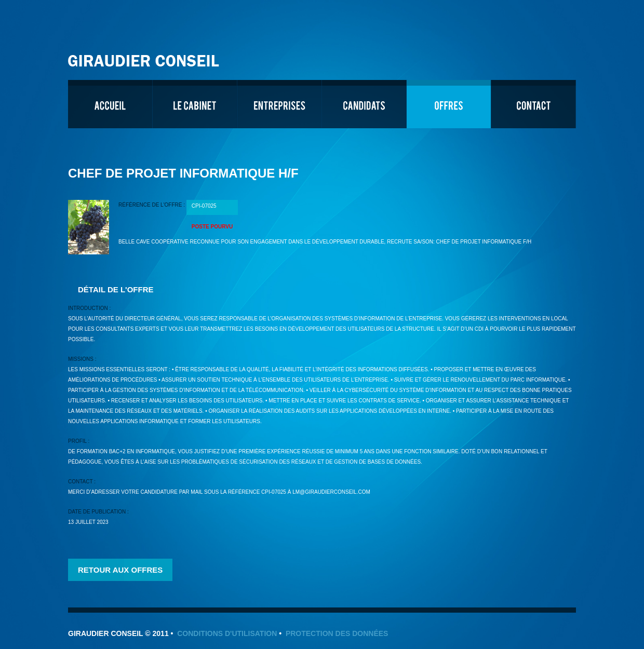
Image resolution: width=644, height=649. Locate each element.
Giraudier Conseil (145, 57)
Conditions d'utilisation (227, 633)
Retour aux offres (120, 570)
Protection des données (337, 633)
